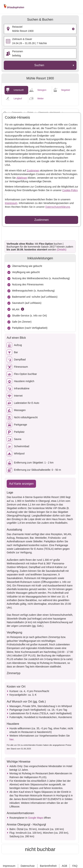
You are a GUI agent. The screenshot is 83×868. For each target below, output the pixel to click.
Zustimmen (33, 171)
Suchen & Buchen (40, 20)
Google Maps (36, 818)
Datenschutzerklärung (58, 207)
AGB (65, 866)
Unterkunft (19, 90)
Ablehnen (22, 178)
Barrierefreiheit (48, 866)
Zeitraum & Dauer (22, 39)
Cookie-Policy (70, 190)
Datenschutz (28, 866)
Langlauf (18, 99)
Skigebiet (66, 90)
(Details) (62, 250)
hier (11, 739)
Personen (18, 51)
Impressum (11, 203)
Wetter (40, 99)
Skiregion (42, 90)
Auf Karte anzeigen (21, 484)
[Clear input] (73, 29)
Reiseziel (17, 27)
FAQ (75, 866)
